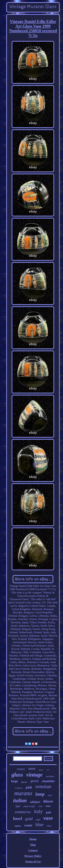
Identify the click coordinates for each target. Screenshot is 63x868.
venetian (43, 786)
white (40, 806)
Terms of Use (33, 862)
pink (29, 787)
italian (20, 800)
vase (48, 818)
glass (17, 775)
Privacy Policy (33, 856)
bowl (18, 819)
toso (48, 806)
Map (33, 845)
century (21, 769)
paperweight (29, 806)
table (50, 795)
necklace (50, 776)
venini (28, 825)
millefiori (35, 802)
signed (41, 770)
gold (29, 819)
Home (33, 839)
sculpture (19, 788)
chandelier (48, 781)
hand (32, 769)
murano (23, 793)
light (18, 806)
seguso (18, 826)
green (34, 781)
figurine (24, 782)
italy (38, 811)
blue (39, 825)
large (15, 781)
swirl (38, 820)
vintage (34, 775)
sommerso (23, 812)
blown (48, 801)
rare (48, 770)
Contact (33, 850)
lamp (40, 794)
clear (49, 826)
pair (49, 812)
